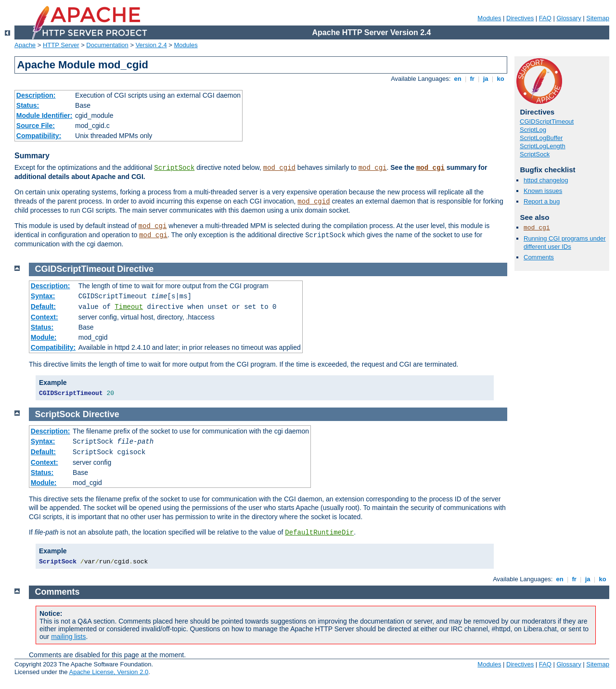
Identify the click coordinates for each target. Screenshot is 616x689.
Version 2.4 (151, 45)
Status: (28, 105)
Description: (36, 95)
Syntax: (43, 296)
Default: (43, 306)
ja (486, 79)
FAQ (545, 18)
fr (472, 79)
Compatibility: (39, 136)
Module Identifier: (45, 115)
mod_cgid (279, 168)
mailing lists (68, 637)
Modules (489, 18)
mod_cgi (373, 168)
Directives (520, 18)
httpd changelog (546, 180)
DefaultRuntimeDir (319, 533)
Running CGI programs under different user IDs (565, 242)
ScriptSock (174, 168)
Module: (44, 337)
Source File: (36, 126)
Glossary (569, 18)
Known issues (543, 191)
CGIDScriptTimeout (547, 121)
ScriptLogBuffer (541, 138)
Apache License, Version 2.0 (109, 672)
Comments (539, 257)
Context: (45, 317)
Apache (25, 45)
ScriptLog (533, 130)
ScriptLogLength (543, 146)
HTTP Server (61, 45)
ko (500, 79)
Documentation (107, 45)
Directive (135, 269)
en (458, 79)
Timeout (129, 307)
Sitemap (598, 18)
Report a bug (542, 201)
